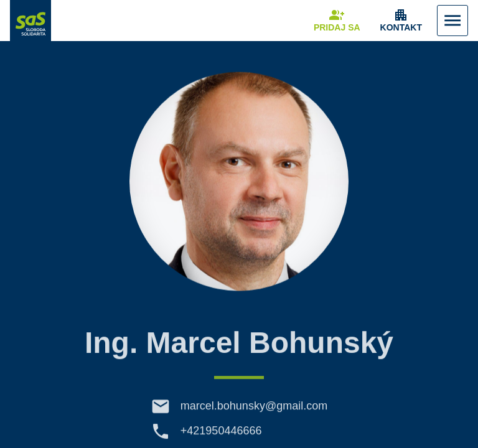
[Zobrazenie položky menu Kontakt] (401, 21)
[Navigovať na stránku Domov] (30, 21)
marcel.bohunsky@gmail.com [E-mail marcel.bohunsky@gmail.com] (254, 412)
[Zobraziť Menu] (452, 21)
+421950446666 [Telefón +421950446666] (221, 437)
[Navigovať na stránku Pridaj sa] (337, 21)
